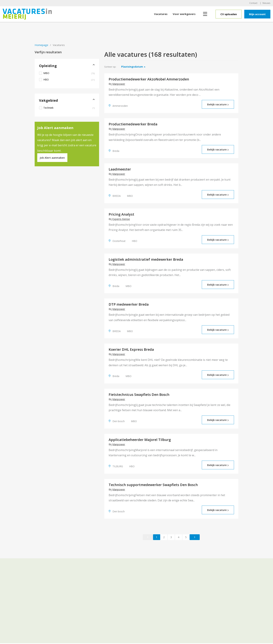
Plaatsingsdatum (132, 67)
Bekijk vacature (218, 104)
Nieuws (266, 3)
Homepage (41, 45)
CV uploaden (229, 14)
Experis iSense (121, 219)
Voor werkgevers (184, 14)
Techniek (69, 108)
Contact (253, 3)
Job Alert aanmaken (52, 158)
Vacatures (161, 14)
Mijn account (257, 14)
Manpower (119, 84)
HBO (69, 80)
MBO (69, 73)
